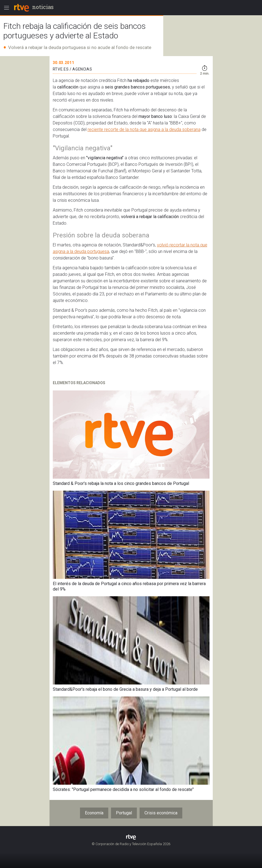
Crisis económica (161, 813)
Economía (94, 813)
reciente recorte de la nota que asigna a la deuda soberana (144, 129)
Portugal (124, 813)
